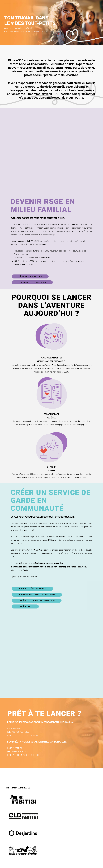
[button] (30, 277)
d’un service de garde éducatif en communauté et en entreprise (40, 567)
